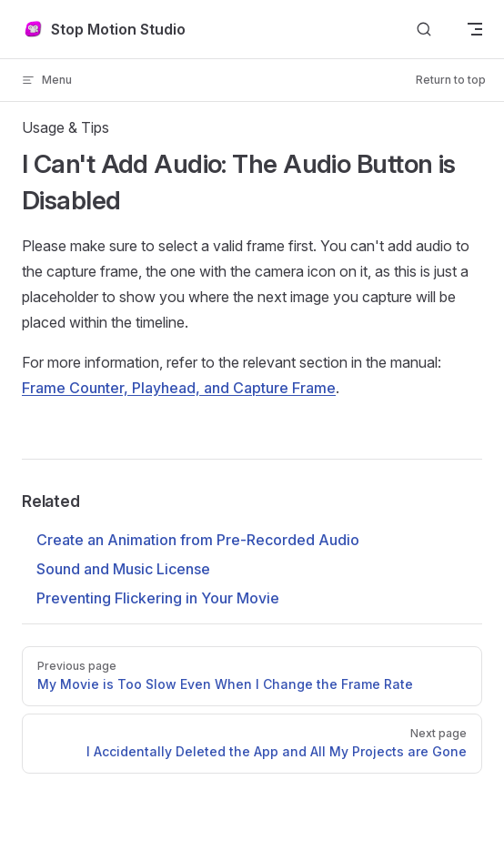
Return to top (451, 80)
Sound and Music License (123, 569)
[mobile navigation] (475, 29)
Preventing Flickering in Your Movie (158, 598)
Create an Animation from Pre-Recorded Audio (198, 540)
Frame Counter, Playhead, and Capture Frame (179, 388)
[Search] (424, 30)
